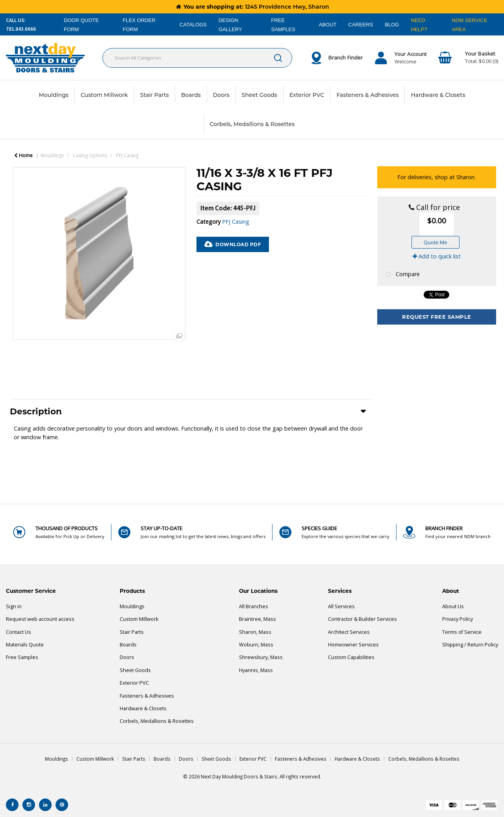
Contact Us (19, 632)
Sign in (14, 606)
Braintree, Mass (258, 619)
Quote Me (435, 242)
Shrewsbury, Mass (261, 657)
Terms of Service (462, 632)
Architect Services (349, 632)
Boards (191, 95)
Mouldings (54, 95)
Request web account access (40, 619)
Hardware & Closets (438, 95)
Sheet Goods (259, 95)
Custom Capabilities (351, 657)
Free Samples (22, 657)
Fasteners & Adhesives (367, 95)
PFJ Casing (127, 155)
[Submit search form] (278, 58)
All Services (341, 606)
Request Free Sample (437, 317)
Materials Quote (25, 645)
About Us (453, 606)
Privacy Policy (458, 619)
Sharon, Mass (255, 632)
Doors (221, 95)
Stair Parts (155, 95)
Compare (401, 275)
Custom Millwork (104, 95)
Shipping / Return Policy (470, 645)
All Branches (254, 606)
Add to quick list (437, 256)
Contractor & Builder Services (362, 619)
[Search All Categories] (197, 58)
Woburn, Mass (256, 645)
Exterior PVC (307, 95)
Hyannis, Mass (256, 670)
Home (23, 155)
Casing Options (90, 155)
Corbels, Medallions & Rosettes (252, 124)
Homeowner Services (353, 645)
